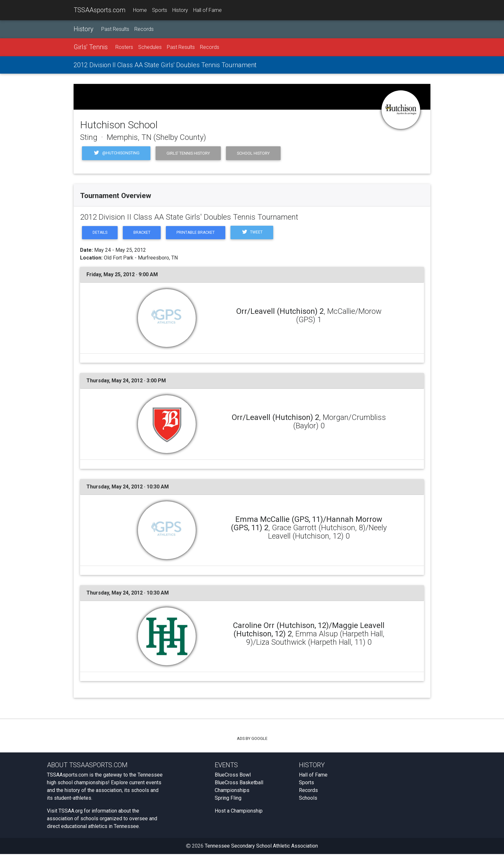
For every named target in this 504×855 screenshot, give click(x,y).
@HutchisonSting (116, 153)
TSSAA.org (71, 812)
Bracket (144, 233)
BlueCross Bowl (233, 776)
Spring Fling (228, 799)
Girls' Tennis (91, 47)
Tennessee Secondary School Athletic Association (261, 847)
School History (253, 153)
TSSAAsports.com (99, 10)
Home (140, 10)
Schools (308, 799)
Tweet (258, 233)
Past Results (115, 29)
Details (101, 233)
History (180, 10)
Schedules (150, 47)
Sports (160, 10)
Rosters (124, 47)
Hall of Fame (207, 10)
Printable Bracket (200, 233)
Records (144, 29)
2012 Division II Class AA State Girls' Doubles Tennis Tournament (165, 65)
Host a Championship (239, 812)
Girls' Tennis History (188, 153)
